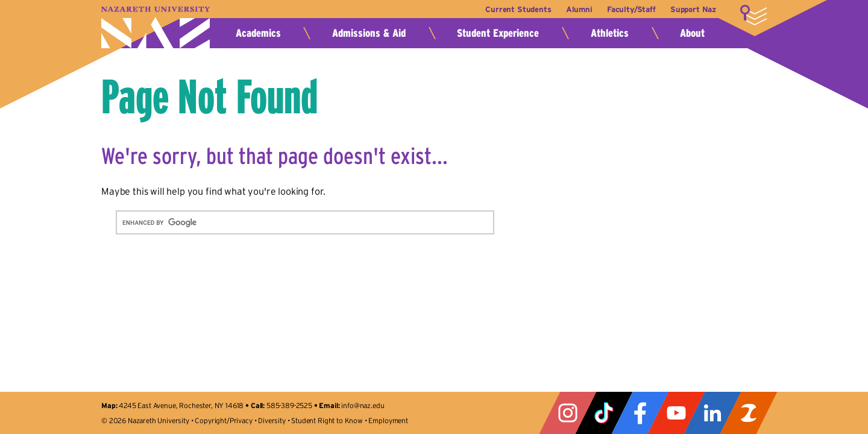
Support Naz (693, 9)
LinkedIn (712, 413)
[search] (291, 222)
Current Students (511, 9)
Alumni (574, 9)
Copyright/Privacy (223, 420)
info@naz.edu (363, 405)
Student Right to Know (327, 420)
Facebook (640, 413)
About (692, 33)
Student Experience (498, 33)
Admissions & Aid (369, 33)
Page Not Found (209, 96)
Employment (388, 420)
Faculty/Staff (629, 9)
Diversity (272, 420)
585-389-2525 (289, 405)
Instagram (568, 413)
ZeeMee (749, 413)
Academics (258, 33)
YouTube (676, 413)
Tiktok (604, 413)
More (753, 15)
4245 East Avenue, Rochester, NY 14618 (181, 405)
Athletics (610, 33)
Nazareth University (156, 27)
